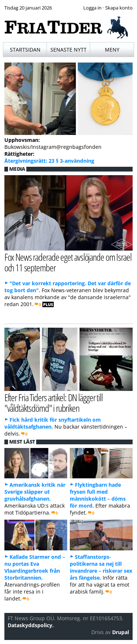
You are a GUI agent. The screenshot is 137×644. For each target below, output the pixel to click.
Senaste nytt (68, 50)
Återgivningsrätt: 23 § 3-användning (49, 161)
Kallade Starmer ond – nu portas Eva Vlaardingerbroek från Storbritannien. (35, 567)
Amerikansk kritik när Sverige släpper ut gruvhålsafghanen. (35, 492)
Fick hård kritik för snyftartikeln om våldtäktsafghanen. (53, 423)
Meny (112, 50)
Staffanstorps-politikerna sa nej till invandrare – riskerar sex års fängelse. (101, 567)
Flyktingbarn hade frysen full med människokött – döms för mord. (98, 495)
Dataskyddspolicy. (31, 625)
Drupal (121, 632)
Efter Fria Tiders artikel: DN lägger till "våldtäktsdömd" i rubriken (54, 403)
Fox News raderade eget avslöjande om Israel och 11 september (68, 262)
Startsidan (25, 50)
